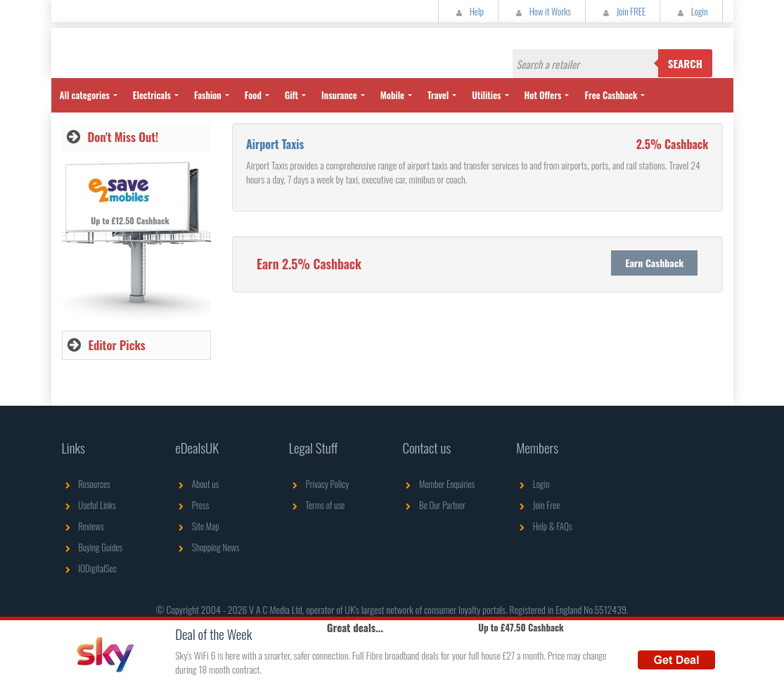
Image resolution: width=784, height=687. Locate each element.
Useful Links (89, 505)
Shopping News (207, 547)
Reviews (83, 526)
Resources (86, 484)
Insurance (339, 95)
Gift (291, 95)
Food (253, 95)
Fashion (208, 95)
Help (468, 11)
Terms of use (317, 505)
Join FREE (623, 11)
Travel (438, 95)
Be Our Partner (433, 505)
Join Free (538, 505)
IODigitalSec (90, 568)
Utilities (486, 95)
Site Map (197, 526)
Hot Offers (543, 95)
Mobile (392, 95)
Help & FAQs (544, 526)
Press (192, 505)
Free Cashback (611, 95)
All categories (85, 95)
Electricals (152, 95)
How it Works (542, 11)
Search (685, 63)
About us (197, 484)
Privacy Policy (319, 484)
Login (691, 11)
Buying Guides (92, 547)
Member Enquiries (438, 484)
